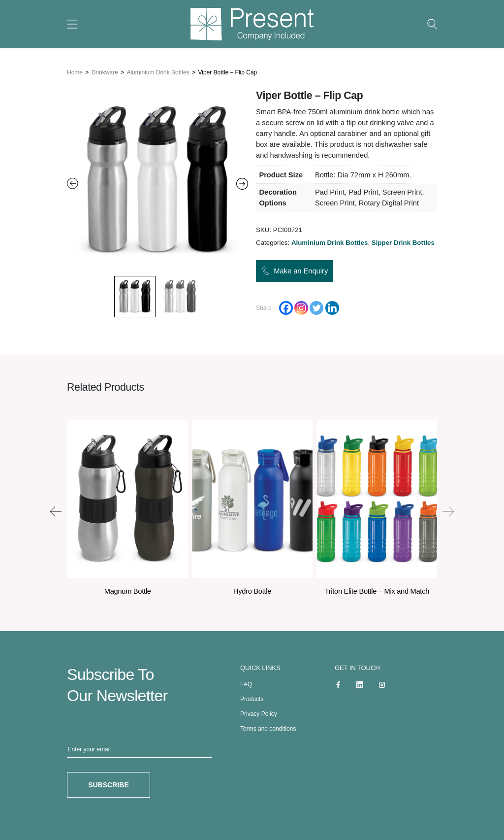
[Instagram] (301, 306)
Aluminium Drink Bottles (158, 70)
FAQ (246, 682)
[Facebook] (286, 306)
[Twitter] (316, 306)
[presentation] (56, 509)
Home (75, 70)
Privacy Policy (259, 712)
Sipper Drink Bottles (403, 240)
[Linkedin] (332, 306)
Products (252, 697)
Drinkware (105, 70)
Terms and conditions (268, 727)
